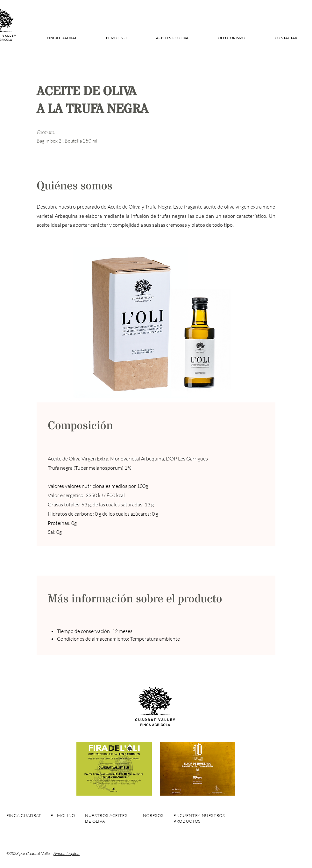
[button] (62, 38)
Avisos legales (67, 853)
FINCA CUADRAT (24, 815)
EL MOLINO (63, 815)
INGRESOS (152, 815)
